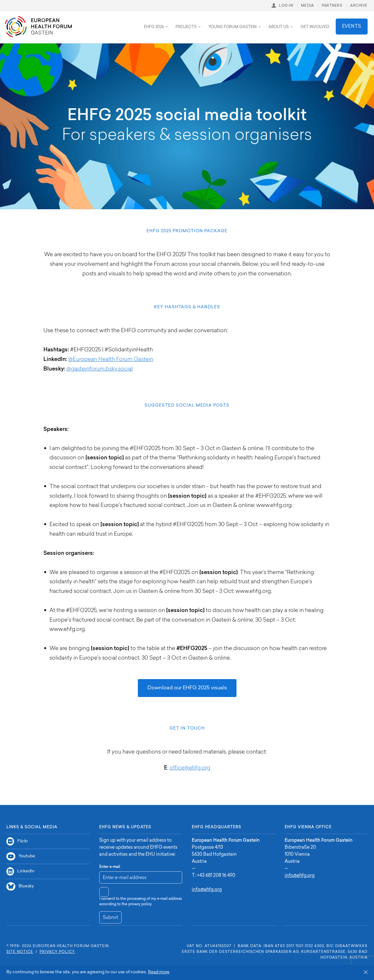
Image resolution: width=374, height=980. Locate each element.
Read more (159, 972)
